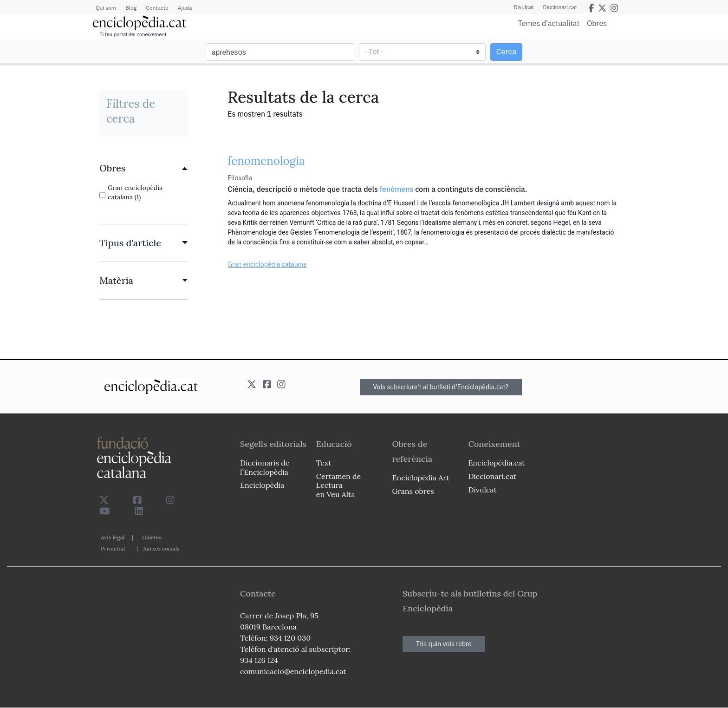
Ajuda (185, 8)
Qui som (106, 8)
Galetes (152, 537)
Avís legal (113, 537)
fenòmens (397, 189)
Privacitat (113, 548)
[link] (143, 168)
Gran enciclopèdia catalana (267, 264)
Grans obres (413, 491)
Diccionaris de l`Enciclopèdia (265, 467)
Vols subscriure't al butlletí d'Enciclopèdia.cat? (441, 387)
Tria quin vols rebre (444, 644)
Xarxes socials (161, 548)
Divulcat (524, 7)
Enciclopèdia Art (421, 478)
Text (324, 463)
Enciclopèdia (262, 485)
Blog (131, 8)
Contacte (157, 8)
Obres (597, 23)
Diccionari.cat (560, 7)
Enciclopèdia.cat (496, 463)
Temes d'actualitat (549, 23)
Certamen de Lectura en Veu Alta (338, 485)
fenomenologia (266, 161)
